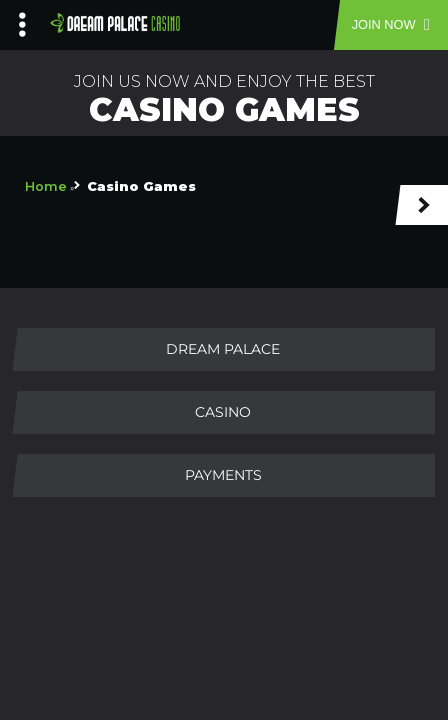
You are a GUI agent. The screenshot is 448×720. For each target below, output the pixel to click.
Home (46, 186)
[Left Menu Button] (22, 20)
